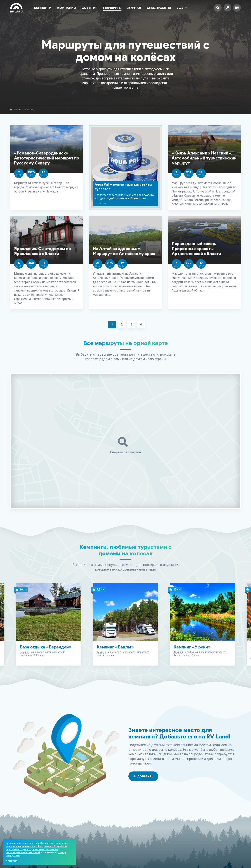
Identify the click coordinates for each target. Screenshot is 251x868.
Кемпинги (43, 8)
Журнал (134, 8)
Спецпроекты (159, 8)
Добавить (143, 776)
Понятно (12, 861)
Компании (67, 8)
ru (237, 8)
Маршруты (112, 8)
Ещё (182, 8)
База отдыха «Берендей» (46, 647)
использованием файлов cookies (24, 846)
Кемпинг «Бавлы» (115, 647)
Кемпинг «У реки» (192, 647)
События (90, 8)
